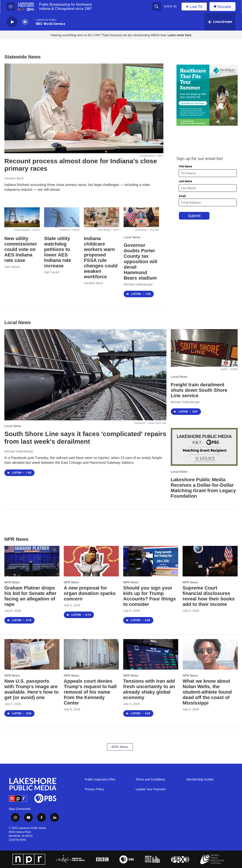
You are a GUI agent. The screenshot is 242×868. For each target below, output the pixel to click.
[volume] (25, 22)
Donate (224, 7)
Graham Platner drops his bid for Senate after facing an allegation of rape (30, 596)
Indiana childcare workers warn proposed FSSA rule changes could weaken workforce (101, 258)
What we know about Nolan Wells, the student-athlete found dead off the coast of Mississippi (207, 692)
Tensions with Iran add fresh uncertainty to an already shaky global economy (149, 689)
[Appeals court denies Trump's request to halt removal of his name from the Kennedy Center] (91, 654)
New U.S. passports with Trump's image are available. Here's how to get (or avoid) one (32, 689)
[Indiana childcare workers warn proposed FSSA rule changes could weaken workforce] (102, 217)
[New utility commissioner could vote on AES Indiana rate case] (22, 217)
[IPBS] (215, 859)
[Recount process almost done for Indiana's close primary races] (84, 108)
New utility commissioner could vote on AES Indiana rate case (21, 249)
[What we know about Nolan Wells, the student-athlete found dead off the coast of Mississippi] (210, 654)
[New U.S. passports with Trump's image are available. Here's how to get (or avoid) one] (32, 654)
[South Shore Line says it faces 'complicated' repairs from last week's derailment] (85, 375)
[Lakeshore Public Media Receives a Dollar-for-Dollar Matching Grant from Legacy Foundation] (204, 447)
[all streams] (220, 22)
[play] (12, 22)
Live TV (194, 7)
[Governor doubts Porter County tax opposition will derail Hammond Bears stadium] (141, 217)
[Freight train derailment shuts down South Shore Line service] (204, 348)
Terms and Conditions (150, 779)
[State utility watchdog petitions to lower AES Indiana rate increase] (62, 217)
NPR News (12, 582)
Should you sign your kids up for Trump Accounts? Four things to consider (150, 596)
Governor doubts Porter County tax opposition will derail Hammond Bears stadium (140, 262)
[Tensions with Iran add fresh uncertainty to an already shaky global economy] (151, 654)
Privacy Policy (94, 789)
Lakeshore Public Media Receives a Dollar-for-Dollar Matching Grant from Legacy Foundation (203, 488)
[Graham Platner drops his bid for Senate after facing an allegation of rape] (32, 561)
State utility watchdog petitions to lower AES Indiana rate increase (58, 252)
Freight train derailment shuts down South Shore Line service (199, 390)
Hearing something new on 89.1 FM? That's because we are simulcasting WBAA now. (109, 35)
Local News (132, 237)
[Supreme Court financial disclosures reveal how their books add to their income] (210, 561)
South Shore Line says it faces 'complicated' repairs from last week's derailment (85, 438)
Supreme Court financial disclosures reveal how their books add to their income (209, 596)
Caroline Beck (14, 178)
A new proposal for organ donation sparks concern (90, 593)
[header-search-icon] (157, 7)
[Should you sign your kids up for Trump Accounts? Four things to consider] (151, 561)
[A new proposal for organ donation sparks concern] (91, 561)
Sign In (170, 6)
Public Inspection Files (100, 779)
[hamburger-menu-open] (11, 7)
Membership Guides (200, 779)
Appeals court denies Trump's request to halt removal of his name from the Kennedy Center (90, 692)
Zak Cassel (12, 267)
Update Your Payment (150, 789)
